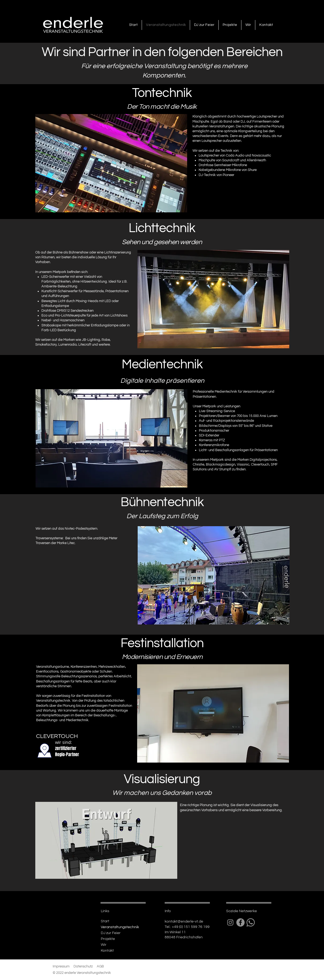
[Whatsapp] (251, 922)
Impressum (61, 966)
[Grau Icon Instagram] (230, 922)
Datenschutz (83, 966)
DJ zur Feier (111, 933)
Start (105, 921)
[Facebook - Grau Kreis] (240, 922)
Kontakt (107, 951)
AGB (100, 966)
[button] (111, 163)
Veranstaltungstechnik (120, 927)
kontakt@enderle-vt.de (184, 922)
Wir (104, 945)
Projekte (108, 939)
